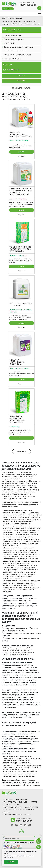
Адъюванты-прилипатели (13, 35)
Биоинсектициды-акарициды (14, 39)
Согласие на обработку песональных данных (18, 811)
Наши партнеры (10, 802)
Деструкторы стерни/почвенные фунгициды (19, 47)
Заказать (21, 152)
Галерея (34, 802)
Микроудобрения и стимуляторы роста (17, 55)
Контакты (18, 805)
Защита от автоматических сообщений (18, 843)
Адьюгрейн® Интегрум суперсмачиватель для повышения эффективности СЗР (21, 192)
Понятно (11, 862)
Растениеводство (12, 30)
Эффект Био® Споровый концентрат (21, 305)
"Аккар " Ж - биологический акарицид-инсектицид (21, 134)
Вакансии (23, 802)
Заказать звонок (8, 9)
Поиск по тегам (32, 807)
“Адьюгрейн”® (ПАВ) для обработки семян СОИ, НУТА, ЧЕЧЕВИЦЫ (20, 249)
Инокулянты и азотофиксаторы (15, 51)
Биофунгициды (9, 43)
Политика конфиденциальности (17, 815)
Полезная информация (12, 807)
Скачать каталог (22, 88)
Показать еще (21, 451)
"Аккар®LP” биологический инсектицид (17, 362)
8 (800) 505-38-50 (28, 5)
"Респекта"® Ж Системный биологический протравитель (17, 420)
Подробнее (22, 156)
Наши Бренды (22, 800)
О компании (8, 800)
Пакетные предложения (12, 59)
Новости (7, 805)
